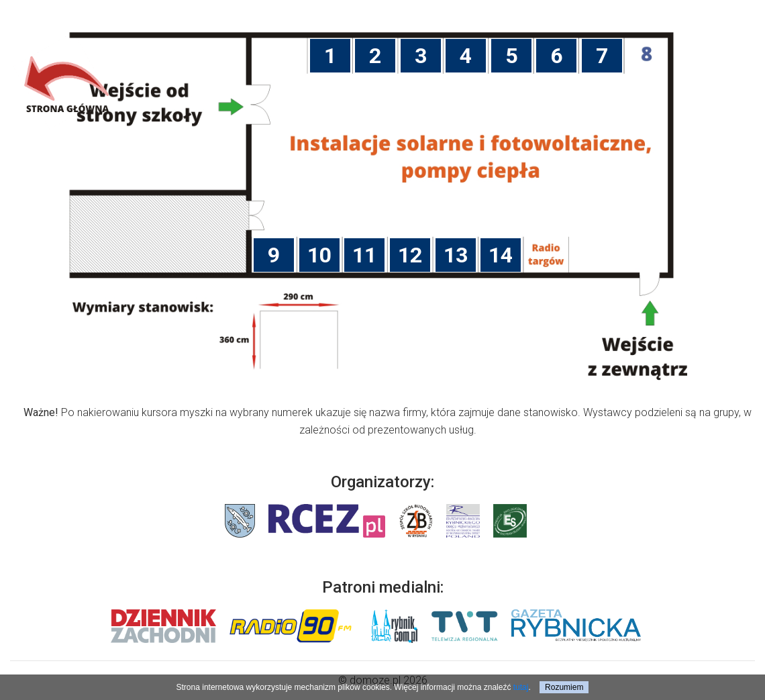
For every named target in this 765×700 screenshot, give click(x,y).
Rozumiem (564, 687)
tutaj (521, 687)
